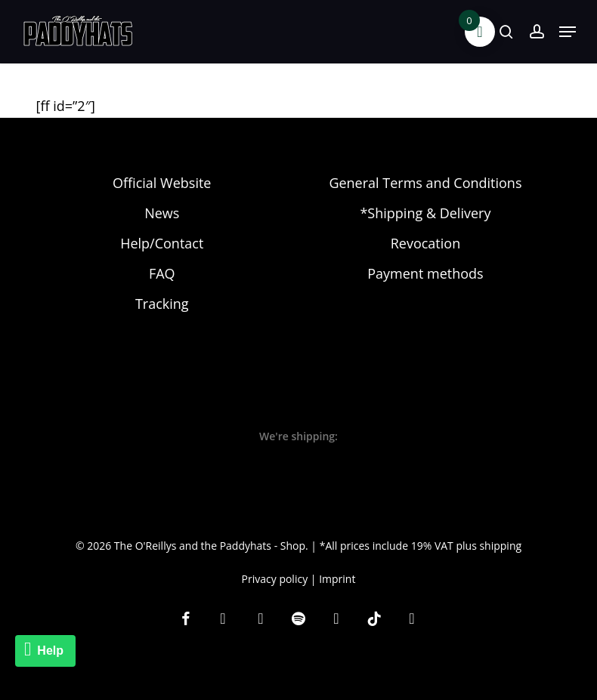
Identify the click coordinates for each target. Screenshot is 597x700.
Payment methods (425, 273)
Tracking (162, 304)
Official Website (162, 183)
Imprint (337, 579)
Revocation (426, 243)
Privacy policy (275, 579)
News (162, 213)
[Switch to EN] (313, 682)
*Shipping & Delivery (425, 213)
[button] (568, 32)
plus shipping (489, 546)
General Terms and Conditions (425, 183)
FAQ (162, 273)
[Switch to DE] (284, 682)
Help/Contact (162, 243)
